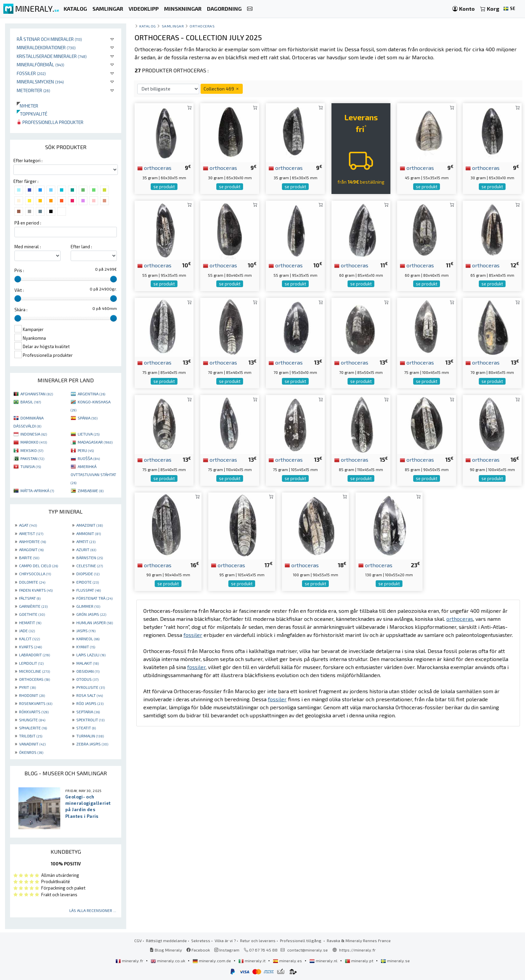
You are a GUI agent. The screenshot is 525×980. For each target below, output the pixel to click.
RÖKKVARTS (34, 712)
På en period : (28, 223)
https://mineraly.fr (357, 950)
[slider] (18, 279)
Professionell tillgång (301, 940)
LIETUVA (89, 434)
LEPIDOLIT (31, 663)
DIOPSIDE (88, 574)
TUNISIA (31, 466)
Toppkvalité (32, 114)
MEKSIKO (32, 450)
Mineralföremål (41, 64)
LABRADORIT (34, 655)
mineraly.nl (324, 961)
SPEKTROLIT (90, 720)
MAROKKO (34, 442)
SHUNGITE (32, 720)
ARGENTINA (91, 394)
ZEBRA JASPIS (92, 744)
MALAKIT (88, 663)
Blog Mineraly (166, 950)
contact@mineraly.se (308, 950)
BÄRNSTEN (90, 558)
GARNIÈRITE (33, 606)
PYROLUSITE (91, 687)
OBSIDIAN (88, 671)
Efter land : (81, 247)
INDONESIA (34, 434)
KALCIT (29, 639)
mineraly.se (395, 961)
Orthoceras (202, 26)
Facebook (198, 950)
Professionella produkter (50, 122)
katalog (148, 26)
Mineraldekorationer (46, 47)
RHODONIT (32, 695)
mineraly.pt (360, 961)
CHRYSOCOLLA (35, 574)
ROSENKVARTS (36, 703)
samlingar (173, 26)
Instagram (227, 950)
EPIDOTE (88, 582)
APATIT (86, 541)
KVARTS (30, 647)
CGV (138, 940)
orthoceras (154, 168)
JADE (27, 631)
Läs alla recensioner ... (93, 910)
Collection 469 (222, 89)
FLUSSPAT (89, 590)
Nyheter (27, 106)
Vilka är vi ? (225, 940)
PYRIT (27, 687)
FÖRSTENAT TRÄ (94, 598)
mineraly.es (288, 961)
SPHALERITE (33, 728)
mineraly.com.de (212, 961)
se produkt (164, 187)
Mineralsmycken (40, 82)
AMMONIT (89, 533)
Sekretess (201, 940)
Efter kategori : (28, 160)
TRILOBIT (31, 736)
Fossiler (31, 73)
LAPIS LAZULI (91, 655)
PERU (86, 450)
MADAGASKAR (95, 442)
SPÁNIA (88, 418)
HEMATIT (30, 623)
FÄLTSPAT (30, 598)
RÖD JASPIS (90, 703)
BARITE (29, 558)
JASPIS (86, 631)
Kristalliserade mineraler (52, 56)
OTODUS (87, 679)
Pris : (19, 270)
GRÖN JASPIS (91, 614)
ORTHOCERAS (34, 679)
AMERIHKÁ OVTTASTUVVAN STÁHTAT (93, 474)
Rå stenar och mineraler (49, 39)
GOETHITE (32, 614)
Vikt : (19, 290)
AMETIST (31, 533)
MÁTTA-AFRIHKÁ (37, 491)
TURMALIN (90, 736)
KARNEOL (88, 639)
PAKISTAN (32, 458)
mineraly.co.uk (168, 961)
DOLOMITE (32, 582)
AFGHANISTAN (37, 394)
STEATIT (86, 728)
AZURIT (86, 549)
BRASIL (31, 402)
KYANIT (86, 647)
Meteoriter (33, 90)
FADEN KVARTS (36, 590)
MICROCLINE (34, 671)
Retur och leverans (258, 940)
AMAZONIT (90, 525)
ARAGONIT (31, 549)
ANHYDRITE (32, 541)
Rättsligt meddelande (166, 940)
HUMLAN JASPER (95, 623)
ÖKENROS (31, 752)
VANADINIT (32, 744)
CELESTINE (90, 566)
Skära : (21, 310)
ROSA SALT (90, 695)
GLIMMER (88, 606)
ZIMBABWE (91, 491)
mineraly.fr (130, 961)
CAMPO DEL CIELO (39, 566)
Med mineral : (28, 247)
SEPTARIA (88, 712)
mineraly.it (252, 961)
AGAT (28, 525)
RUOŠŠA (89, 458)
